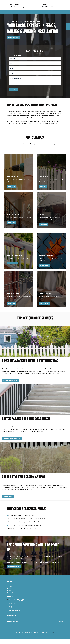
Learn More (11, 227)
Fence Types (11, 191)
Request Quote (12, 268)
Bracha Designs (51, 637)
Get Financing (45, 308)
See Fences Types (13, 42)
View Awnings (8, 501)
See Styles (43, 191)
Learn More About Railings (11, 443)
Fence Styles (10, 591)
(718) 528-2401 (13, 608)
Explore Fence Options (10, 385)
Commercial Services (13, 598)
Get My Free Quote (13, 571)
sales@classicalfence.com (47, 11)
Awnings (9, 593)
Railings (9, 595)
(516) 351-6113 (13, 612)
